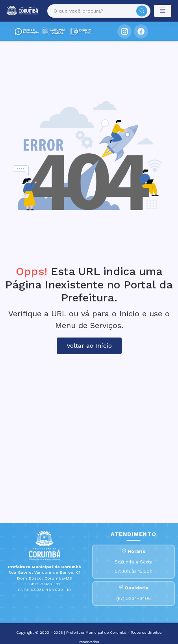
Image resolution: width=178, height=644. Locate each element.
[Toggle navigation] (163, 11)
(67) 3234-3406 (133, 599)
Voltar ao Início (89, 346)
